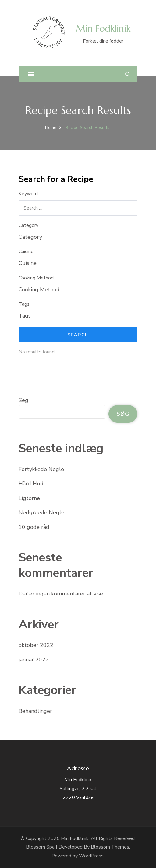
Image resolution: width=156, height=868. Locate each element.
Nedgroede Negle (41, 512)
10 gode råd (34, 527)
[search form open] (128, 74)
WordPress (91, 856)
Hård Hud (31, 484)
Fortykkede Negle (41, 469)
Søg (23, 400)
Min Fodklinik (103, 28)
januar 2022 (34, 660)
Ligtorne (29, 498)
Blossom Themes (110, 847)
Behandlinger (35, 711)
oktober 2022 (36, 645)
